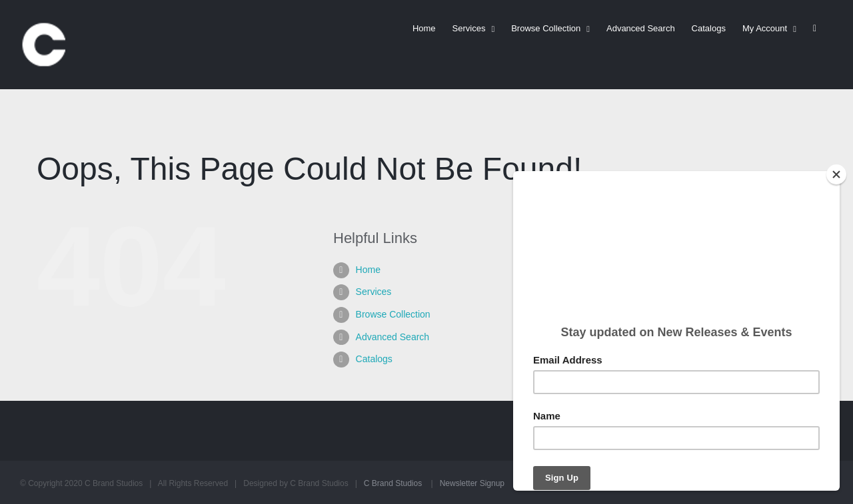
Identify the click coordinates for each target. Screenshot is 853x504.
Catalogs (374, 359)
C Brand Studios (393, 483)
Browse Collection (393, 314)
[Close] (836, 174)
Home (368, 270)
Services (374, 292)
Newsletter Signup (472, 483)
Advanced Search (393, 337)
